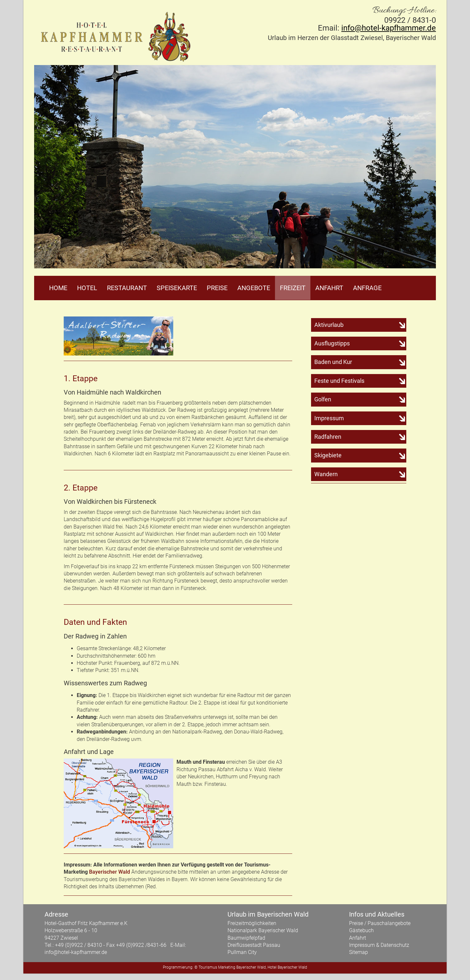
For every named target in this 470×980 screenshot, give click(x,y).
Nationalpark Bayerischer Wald (263, 930)
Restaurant (127, 288)
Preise (217, 288)
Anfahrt (329, 288)
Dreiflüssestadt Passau (254, 945)
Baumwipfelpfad (246, 938)
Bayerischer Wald (110, 872)
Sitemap (359, 953)
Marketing (227, 967)
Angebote (254, 288)
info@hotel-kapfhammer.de (389, 28)
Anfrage (367, 288)
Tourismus (208, 967)
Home (58, 288)
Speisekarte (177, 288)
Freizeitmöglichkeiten (252, 923)
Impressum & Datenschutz (379, 945)
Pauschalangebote (389, 923)
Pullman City (242, 953)
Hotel (87, 288)
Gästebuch (361, 930)
